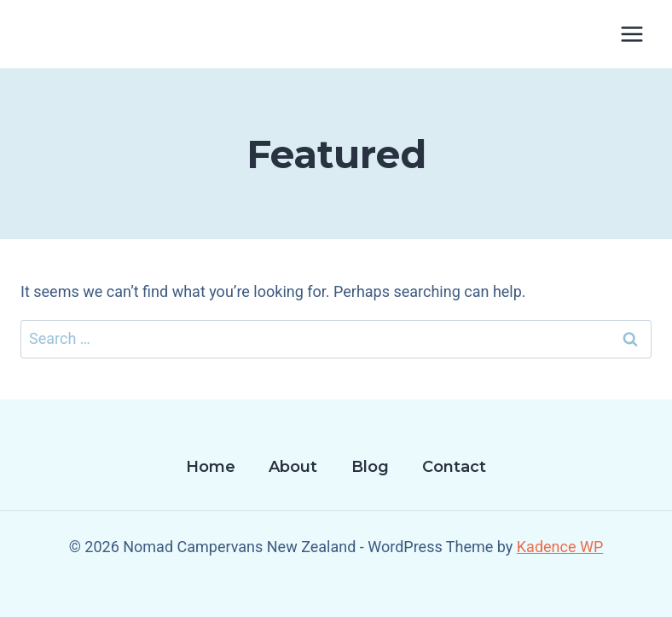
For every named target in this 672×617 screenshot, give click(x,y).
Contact (454, 467)
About (293, 467)
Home (211, 467)
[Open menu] (631, 34)
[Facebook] (336, 591)
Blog (370, 467)
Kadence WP (560, 547)
